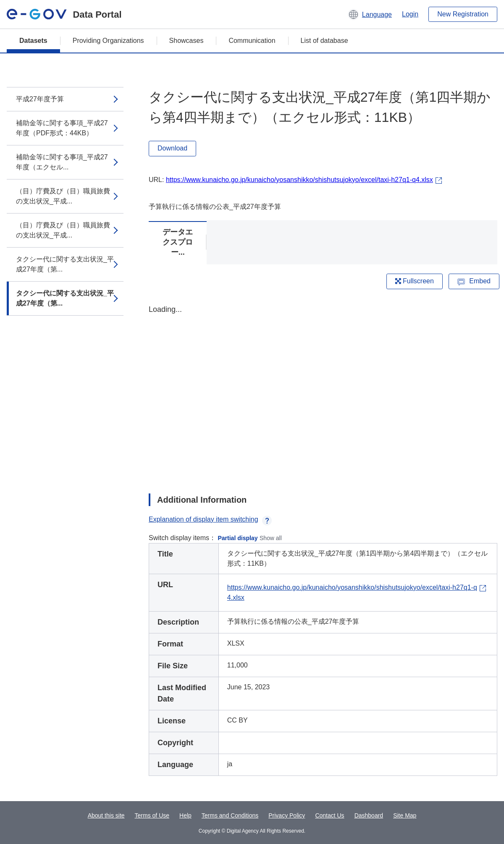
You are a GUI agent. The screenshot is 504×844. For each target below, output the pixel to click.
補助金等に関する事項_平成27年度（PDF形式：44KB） (62, 128)
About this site (106, 815)
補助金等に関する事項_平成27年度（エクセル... (62, 162)
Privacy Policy (287, 815)
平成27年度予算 (40, 99)
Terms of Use (152, 815)
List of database (324, 41)
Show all (271, 538)
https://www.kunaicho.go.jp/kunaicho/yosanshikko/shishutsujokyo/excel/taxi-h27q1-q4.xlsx (299, 180)
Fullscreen (415, 281)
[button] (370, 14)
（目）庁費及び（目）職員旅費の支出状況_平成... (63, 196)
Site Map (405, 815)
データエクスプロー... (178, 242)
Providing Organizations (108, 41)
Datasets (33, 41)
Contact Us (329, 815)
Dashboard (369, 815)
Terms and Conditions (230, 815)
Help (185, 815)
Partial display (238, 538)
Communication (252, 41)
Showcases (186, 41)
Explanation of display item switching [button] (210, 519)
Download (172, 148)
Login (410, 14)
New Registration (463, 14)
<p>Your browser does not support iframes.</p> (323, 392)
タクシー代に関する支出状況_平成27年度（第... (65, 264)
